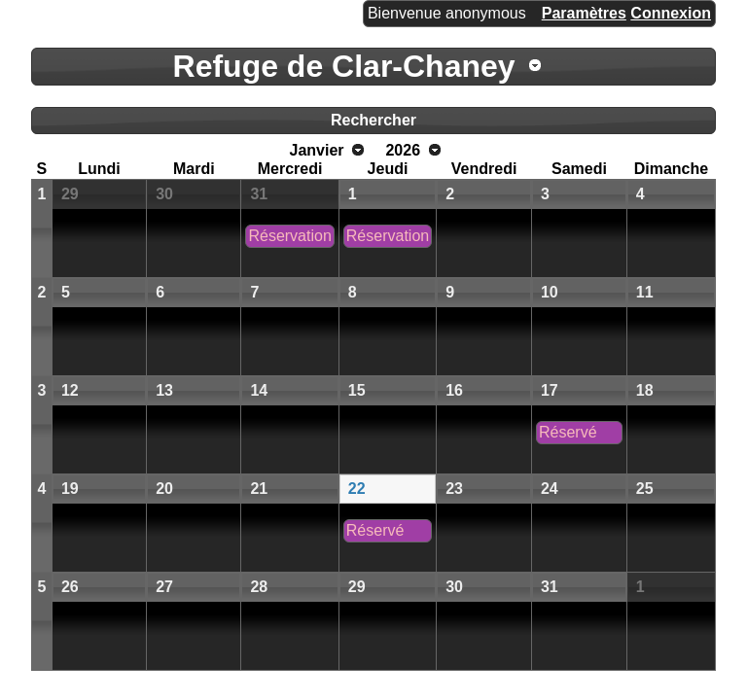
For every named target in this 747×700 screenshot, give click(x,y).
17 (550, 390)
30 (164, 194)
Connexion (671, 13)
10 (550, 292)
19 (70, 489)
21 (259, 489)
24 (550, 489)
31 (259, 194)
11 (645, 292)
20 (164, 489)
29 (70, 194)
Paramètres (584, 13)
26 (70, 587)
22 (357, 489)
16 (454, 390)
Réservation (289, 236)
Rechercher (373, 120)
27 (164, 587)
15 (357, 390)
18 (645, 390)
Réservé (568, 432)
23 (454, 489)
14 (259, 390)
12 (70, 390)
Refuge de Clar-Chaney (344, 66)
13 (164, 390)
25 (645, 489)
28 (259, 587)
